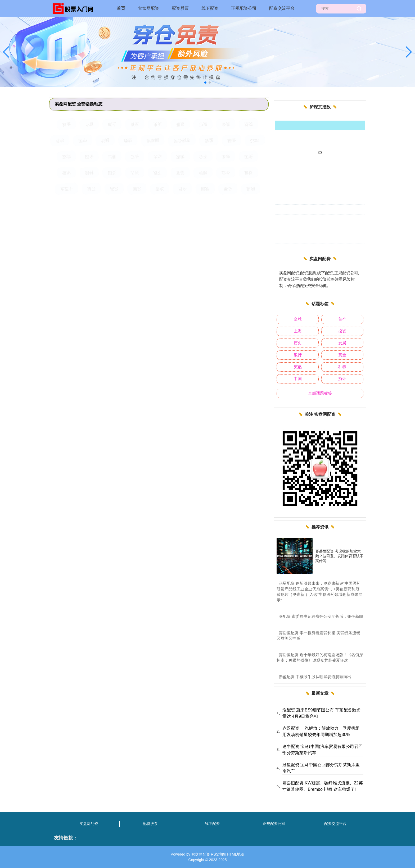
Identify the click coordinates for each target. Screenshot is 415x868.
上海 (298, 331)
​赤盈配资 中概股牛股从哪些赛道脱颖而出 (315, 677)
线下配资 (210, 8)
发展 (342, 343)
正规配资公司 (244, 8)
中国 (298, 379)
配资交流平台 (282, 8)
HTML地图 (236, 854)
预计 (342, 379)
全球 (298, 319)
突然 (298, 367)
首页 (121, 8)
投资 (342, 331)
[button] (409, 52)
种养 (342, 367)
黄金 (342, 355)
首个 (342, 319)
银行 (298, 355)
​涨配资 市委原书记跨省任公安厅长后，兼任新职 (321, 616)
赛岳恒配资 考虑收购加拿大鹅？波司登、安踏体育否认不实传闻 (339, 556)
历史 (298, 343)
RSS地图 (218, 854)
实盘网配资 (148, 8)
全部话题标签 (320, 393)
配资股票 (180, 8)
